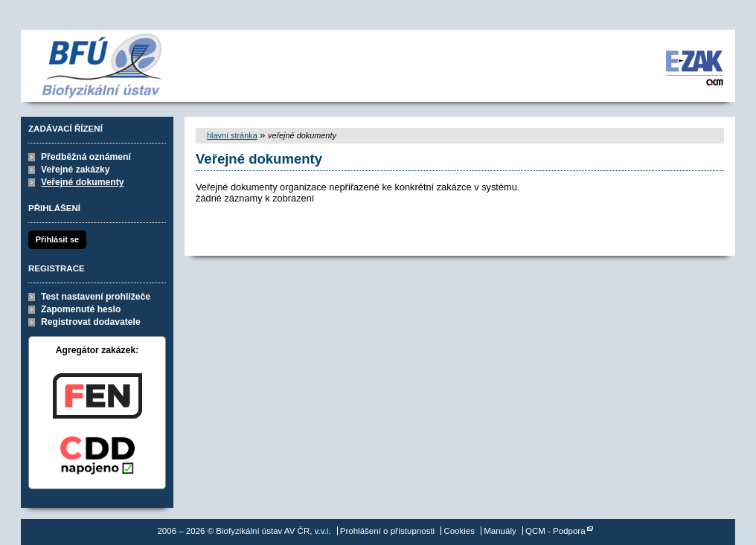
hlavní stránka (232, 135)
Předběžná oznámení (86, 157)
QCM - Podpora (555, 531)
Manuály (500, 531)
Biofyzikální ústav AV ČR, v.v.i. (108, 66)
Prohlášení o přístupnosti (387, 531)
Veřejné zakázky (76, 170)
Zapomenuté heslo (81, 309)
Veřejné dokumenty (82, 182)
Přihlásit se (57, 239)
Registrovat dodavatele (91, 322)
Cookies (459, 531)
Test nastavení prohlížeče (96, 297)
